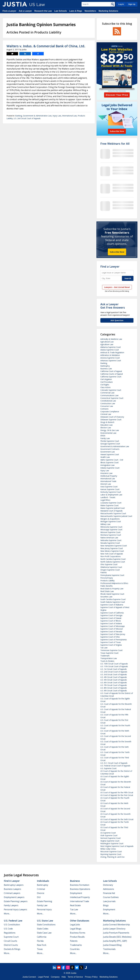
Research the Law (43, 11)
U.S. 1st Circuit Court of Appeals (114, 669)
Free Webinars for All (115, 143)
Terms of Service (75, 977)
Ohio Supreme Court (109, 564)
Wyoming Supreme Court (111, 854)
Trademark (105, 656)
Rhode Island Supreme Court (112, 594)
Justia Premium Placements (116, 933)
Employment (76, 893)
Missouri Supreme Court (110, 532)
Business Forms (78, 933)
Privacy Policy (91, 977)
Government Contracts (110, 449)
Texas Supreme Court (109, 653)
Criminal (41, 889)
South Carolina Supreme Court (113, 599)
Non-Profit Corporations (111, 556)
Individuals (43, 881)
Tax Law (104, 648)
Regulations (10, 933)
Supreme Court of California (112, 613)
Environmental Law (108, 433)
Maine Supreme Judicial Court (113, 508)
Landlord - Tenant (108, 497)
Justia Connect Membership (116, 925)
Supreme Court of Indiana (111, 623)
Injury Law (57, 116)
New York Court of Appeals (112, 554)
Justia (74, 973)
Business (75, 881)
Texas (40, 949)
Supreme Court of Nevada (111, 632)
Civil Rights (105, 385)
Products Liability (107, 581)
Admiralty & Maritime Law (111, 339)
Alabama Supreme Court (111, 347)
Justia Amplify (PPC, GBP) (115, 941)
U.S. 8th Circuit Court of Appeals (114, 688)
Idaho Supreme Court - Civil (112, 460)
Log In (121, 4)
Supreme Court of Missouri (112, 629)
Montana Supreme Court (111, 535)
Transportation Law (109, 658)
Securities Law (106, 597)
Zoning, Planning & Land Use (112, 857)
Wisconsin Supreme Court (111, 852)
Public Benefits (107, 586)
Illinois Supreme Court (109, 462)
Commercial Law (107, 393)
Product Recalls (77, 937)
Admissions (109, 889)
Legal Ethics (105, 500)
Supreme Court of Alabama (112, 605)
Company (55, 977)
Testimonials (109, 949)
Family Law (105, 438)
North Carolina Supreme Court (113, 559)
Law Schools (61, 11)
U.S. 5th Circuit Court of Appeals (114, 680)
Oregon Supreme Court (110, 570)
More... (7, 914)
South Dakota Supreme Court (113, 602)
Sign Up (132, 4)
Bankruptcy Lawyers (14, 885)
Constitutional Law (108, 401)
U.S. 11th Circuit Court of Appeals (114, 666)
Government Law (108, 452)
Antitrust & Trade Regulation (112, 352)
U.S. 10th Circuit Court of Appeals (114, 664)
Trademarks (76, 945)
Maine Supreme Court (109, 505)
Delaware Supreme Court (111, 420)
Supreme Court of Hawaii (111, 618)
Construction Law (108, 403)
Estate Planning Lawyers (16, 901)
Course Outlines (111, 897)
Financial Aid (109, 893)
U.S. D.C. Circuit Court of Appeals (114, 763)
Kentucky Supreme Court (111, 492)
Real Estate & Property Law (112, 589)
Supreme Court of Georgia (111, 615)
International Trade (108, 481)
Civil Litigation (106, 379)
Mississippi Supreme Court (111, 530)
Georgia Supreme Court (110, 444)
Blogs (106, 905)
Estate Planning (44, 901)
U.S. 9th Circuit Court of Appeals (114, 691)
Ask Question (117, 320)
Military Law (105, 524)
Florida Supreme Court (110, 441)
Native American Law (109, 538)
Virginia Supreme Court (110, 841)
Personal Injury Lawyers (15, 909)
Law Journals (109, 901)
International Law (69, 116)
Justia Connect (29, 977)
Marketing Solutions (108, 11)
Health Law (105, 457)
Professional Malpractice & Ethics (114, 583)
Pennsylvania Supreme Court (112, 575)
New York (42, 945)
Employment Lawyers (14, 897)
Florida (40, 941)
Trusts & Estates (107, 661)
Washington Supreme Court (112, 843)
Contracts (104, 409)
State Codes (43, 929)
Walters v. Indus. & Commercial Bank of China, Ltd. (46, 46)
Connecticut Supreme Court (112, 398)
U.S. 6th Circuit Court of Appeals (114, 682)
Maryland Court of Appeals (111, 511)
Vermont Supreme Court (111, 838)
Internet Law (106, 484)
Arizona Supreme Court (110, 358)
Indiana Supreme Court (110, 468)
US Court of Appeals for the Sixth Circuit (117, 819)
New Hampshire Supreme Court (114, 546)
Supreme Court (11, 937)
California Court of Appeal (111, 371)
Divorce (41, 893)
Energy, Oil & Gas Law (110, 430)
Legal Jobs (75, 925)
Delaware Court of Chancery (112, 417)
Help (64, 977)
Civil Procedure (107, 382)
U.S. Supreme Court (108, 768)
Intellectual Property (109, 476)
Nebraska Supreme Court (111, 540)
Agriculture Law (107, 344)
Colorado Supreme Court (111, 390)
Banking (19, 116)
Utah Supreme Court (109, 835)
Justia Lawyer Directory (114, 929)
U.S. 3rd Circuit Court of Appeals (114, 674)
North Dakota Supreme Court (113, 562)
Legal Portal (43, 977)
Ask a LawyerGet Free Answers (113, 306)
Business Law (106, 369)
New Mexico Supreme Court (112, 551)
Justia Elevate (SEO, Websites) (117, 937)
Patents (104, 572)
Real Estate (75, 905)
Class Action (105, 387)
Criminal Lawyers (12, 893)
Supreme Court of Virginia (111, 645)
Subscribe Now (117, 252)
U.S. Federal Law (13, 921)
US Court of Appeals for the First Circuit (117, 795)
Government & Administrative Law (37, 116)
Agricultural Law (107, 342)
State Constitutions (46, 925)
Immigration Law (107, 465)
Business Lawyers (12, 889)
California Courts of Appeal (112, 374)
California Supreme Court (111, 377)
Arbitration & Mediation (110, 355)
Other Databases (80, 921)
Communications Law (109, 395)
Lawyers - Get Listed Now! (117, 287)
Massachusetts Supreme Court (113, 513)
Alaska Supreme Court (110, 350)
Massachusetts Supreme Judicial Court (116, 516)
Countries (75, 949)
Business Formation (80, 885)
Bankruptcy (105, 366)
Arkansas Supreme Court (111, 361)
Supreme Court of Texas (111, 642)
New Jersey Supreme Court (112, 548)
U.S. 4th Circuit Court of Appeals (114, 677)
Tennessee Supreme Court (111, 650)
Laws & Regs (76, 11)
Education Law (106, 425)
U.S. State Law (45, 921)
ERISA (103, 436)
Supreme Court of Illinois (111, 621)
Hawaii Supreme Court (110, 454)
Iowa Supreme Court (109, 487)
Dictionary (108, 885)
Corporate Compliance (110, 411)
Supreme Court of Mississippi (112, 626)
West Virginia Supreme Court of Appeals (117, 846)
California (42, 937)
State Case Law (44, 933)
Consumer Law (107, 406)
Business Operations (80, 889)
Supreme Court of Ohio (110, 637)
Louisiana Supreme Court (111, 503)
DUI (39, 897)
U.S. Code (8, 929)
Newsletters (90, 11)
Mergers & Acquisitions (110, 519)
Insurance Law (106, 473)
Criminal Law (106, 414)
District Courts (11, 945)
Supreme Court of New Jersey (113, 634)
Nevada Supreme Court (110, 543)
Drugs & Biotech (107, 422)
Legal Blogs (76, 929)
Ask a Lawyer (25, 11)
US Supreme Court (108, 833)
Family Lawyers (11, 905)
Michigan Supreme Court (111, 521)
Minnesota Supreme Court (111, 527)
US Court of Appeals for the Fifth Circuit (117, 792)
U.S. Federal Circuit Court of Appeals (115, 766)
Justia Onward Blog (112, 945)
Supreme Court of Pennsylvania (113, 640)
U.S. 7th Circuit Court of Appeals (114, 685)
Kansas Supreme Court (110, 489)
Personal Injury (107, 578)
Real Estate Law (107, 591)
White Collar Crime (108, 849)
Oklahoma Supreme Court (111, 567)
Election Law (106, 428)
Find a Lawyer (9, 11)
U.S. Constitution (12, 925)
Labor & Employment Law (111, 495)
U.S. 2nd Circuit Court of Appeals (27, 118)
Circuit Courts (10, 941)
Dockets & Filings (12, 949)
